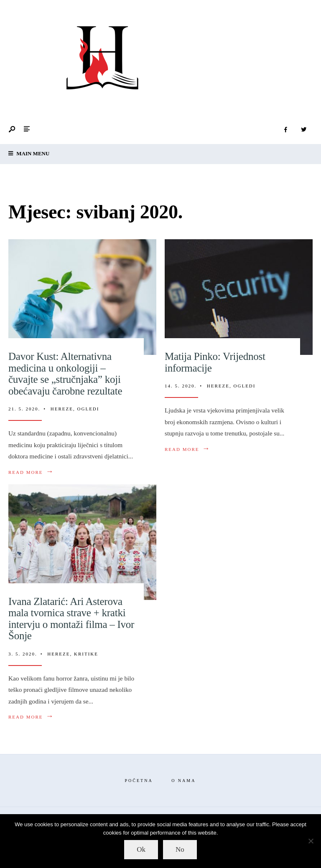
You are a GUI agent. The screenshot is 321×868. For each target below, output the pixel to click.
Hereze (62, 409)
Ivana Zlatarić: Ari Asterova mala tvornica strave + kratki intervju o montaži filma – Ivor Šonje (71, 619)
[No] (311, 841)
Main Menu (29, 153)
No (180, 849)
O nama (183, 781)
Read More (31, 472)
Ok (141, 849)
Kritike (86, 654)
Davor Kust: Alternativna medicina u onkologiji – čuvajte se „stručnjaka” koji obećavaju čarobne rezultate (65, 374)
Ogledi (88, 409)
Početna (139, 781)
